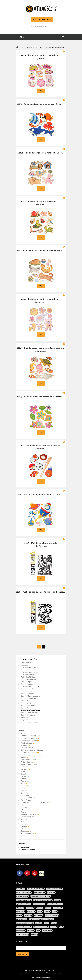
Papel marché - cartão (30, 814)
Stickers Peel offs (28, 833)
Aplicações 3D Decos (29, 677)
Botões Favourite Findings (31, 722)
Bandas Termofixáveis (29, 764)
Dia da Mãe (25, 795)
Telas (24, 783)
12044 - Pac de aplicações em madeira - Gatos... (40, 250)
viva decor (25, 847)
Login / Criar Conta (42, 20)
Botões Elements (27, 694)
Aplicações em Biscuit (29, 672)
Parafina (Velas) (28, 743)
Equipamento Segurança (30, 805)
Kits (22, 821)
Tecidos (25, 819)
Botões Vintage (27, 684)
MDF (24, 810)
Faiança (24, 771)
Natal (24, 788)
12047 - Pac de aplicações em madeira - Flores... (40, 397)
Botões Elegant (27, 682)
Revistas (24, 836)
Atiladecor (37, 970)
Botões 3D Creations (29, 679)
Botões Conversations (29, 713)
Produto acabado (27, 748)
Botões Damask (27, 708)
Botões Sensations (28, 715)
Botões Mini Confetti (29, 705)
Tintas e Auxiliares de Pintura (33, 750)
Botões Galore (26, 670)
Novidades (25, 733)
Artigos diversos (28, 762)
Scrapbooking (27, 831)
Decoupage (26, 779)
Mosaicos (24, 665)
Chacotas (25, 767)
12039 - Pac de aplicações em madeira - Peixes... (40, 104)
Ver (41, 91)
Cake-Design (26, 776)
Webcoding (46, 978)
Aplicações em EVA (28, 663)
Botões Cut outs (27, 691)
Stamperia (26, 745)
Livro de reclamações (54, 973)
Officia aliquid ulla (28, 850)
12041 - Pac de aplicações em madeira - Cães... (40, 153)
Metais (24, 757)
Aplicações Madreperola (30, 686)
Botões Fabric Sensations (30, 696)
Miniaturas (25, 717)
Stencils (25, 807)
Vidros (24, 786)
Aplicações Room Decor (30, 710)
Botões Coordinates (28, 698)
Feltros (23, 812)
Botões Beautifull (27, 701)
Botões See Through (29, 703)
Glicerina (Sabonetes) (30, 752)
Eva (22, 829)
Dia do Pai (25, 793)
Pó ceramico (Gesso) (29, 817)
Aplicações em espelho (29, 667)
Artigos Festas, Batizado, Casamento (36, 802)
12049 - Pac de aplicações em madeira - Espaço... (40, 494)
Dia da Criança (26, 800)
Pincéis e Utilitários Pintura (32, 755)
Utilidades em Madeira (30, 738)
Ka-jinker (24, 720)
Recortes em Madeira (30, 741)
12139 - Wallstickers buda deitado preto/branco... (40, 592)
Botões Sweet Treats (29, 689)
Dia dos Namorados (28, 798)
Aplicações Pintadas (28, 674)
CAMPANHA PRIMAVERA (31, 736)
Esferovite (25, 781)
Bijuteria (25, 826)
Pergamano (25, 824)
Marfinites (26, 769)
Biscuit (24, 774)
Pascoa (25, 791)
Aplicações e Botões (29, 760)
